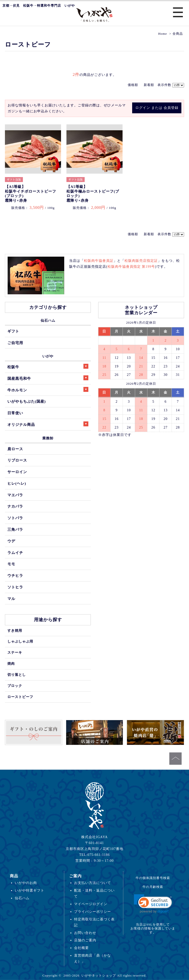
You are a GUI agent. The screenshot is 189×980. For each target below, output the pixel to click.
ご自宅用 (15, 343)
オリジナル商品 (48, 424)
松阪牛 (48, 366)
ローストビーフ (20, 697)
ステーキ (15, 652)
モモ (11, 564)
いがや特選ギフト (30, 890)
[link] (153, 904)
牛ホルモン (48, 390)
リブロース (17, 460)
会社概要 (81, 948)
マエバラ (15, 495)
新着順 (149, 85)
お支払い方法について (93, 883)
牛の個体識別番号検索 (153, 878)
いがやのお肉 (26, 883)
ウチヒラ (15, 575)
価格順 (133, 85)
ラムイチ (15, 553)
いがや (48, 356)
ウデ (11, 541)
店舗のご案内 (85, 940)
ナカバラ (15, 506)
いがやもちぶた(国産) (27, 401)
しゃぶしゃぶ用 (20, 641)
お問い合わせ (85, 933)
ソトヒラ (15, 587)
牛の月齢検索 (153, 887)
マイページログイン (91, 904)
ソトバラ (15, 518)
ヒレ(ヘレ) (17, 483)
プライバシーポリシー (93, 912)
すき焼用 (15, 631)
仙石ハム (48, 320)
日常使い (15, 413)
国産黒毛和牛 (48, 378)
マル (11, 599)
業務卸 (48, 438)
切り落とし (17, 675)
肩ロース (15, 449)
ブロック (15, 686)
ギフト (13, 331)
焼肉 (11, 664)
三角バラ (15, 529)
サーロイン (17, 472)
